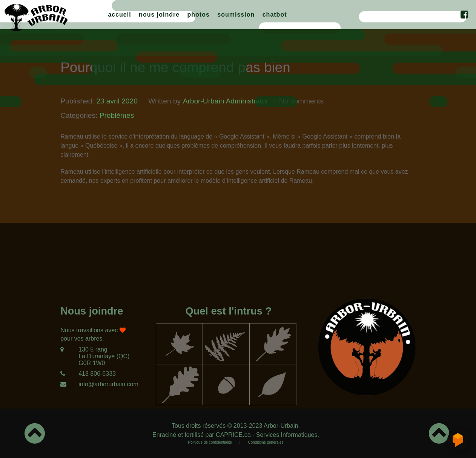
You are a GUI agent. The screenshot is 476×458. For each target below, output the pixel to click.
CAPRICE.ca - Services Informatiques (266, 435)
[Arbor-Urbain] (36, 16)
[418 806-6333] (95, 374)
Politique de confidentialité (210, 442)
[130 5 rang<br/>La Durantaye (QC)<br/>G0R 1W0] (95, 356)
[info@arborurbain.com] (95, 384)
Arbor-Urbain (281, 426)
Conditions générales (266, 442)
